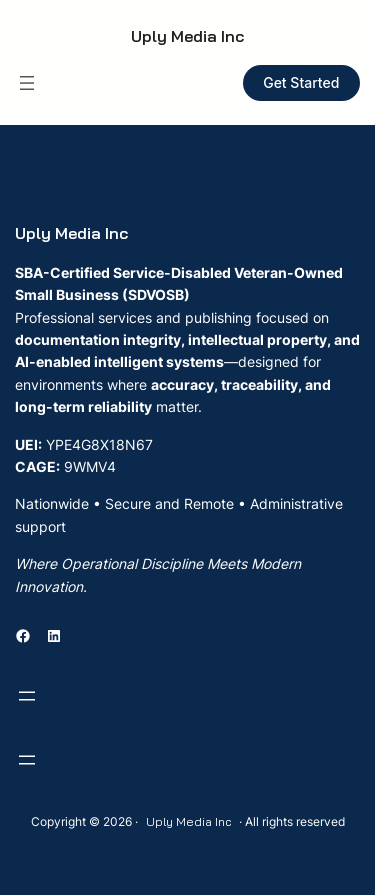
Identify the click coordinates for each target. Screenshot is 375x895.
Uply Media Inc (187, 36)
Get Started (301, 82)
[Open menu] (27, 83)
